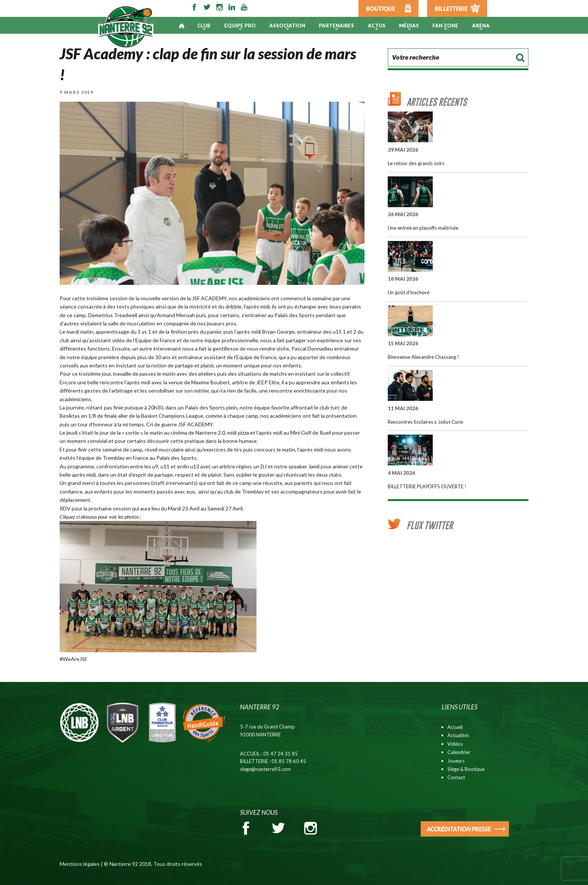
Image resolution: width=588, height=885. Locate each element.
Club (204, 26)
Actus (377, 26)
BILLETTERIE (451, 8)
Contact (456, 777)
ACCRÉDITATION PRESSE (459, 829)
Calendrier (459, 752)
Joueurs (456, 761)
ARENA (481, 26)
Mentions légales (80, 864)
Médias (409, 26)
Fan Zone (445, 26)
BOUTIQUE (381, 8)
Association (287, 26)
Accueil (455, 727)
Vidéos (455, 744)
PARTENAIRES (336, 26)
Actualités (458, 735)
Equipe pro (240, 26)
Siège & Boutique (466, 769)
